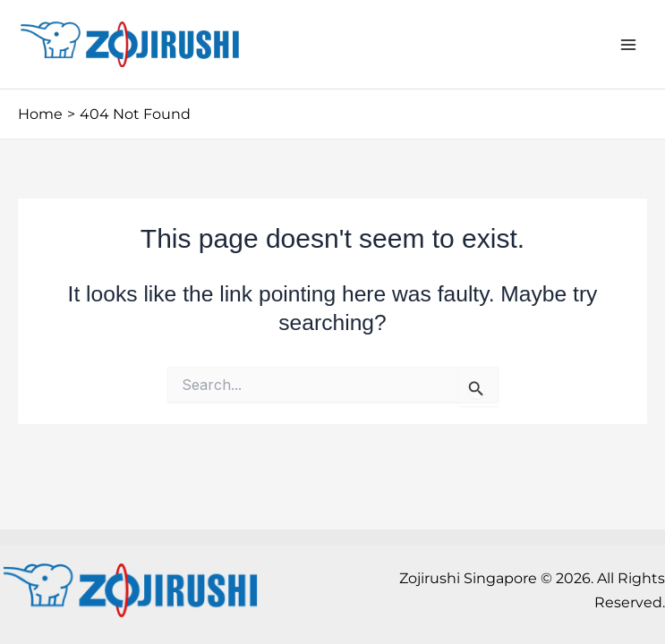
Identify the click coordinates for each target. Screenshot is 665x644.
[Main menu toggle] (628, 44)
